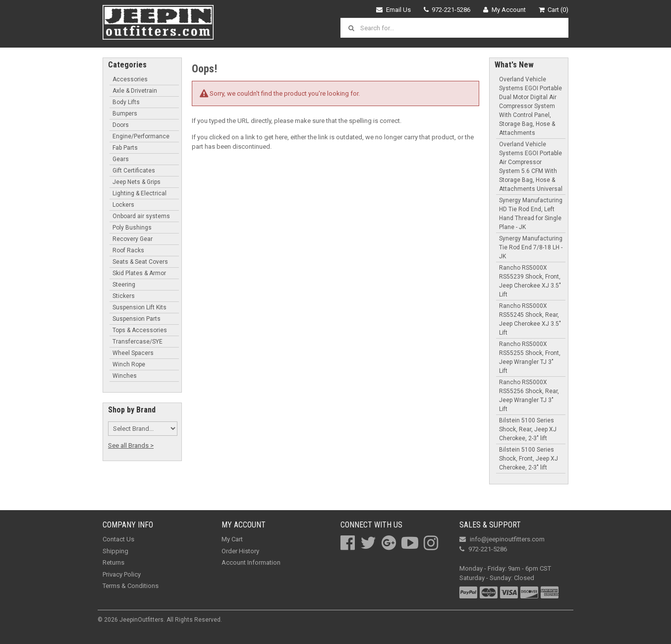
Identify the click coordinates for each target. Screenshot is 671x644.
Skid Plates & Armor (139, 273)
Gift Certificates (134, 171)
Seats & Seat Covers (140, 262)
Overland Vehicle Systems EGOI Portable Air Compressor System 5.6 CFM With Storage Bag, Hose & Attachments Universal (531, 167)
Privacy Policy (122, 574)
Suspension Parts (137, 319)
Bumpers (125, 114)
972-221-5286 (447, 10)
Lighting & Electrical (140, 193)
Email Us (393, 10)
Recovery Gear (133, 239)
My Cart (232, 539)
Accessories (130, 79)
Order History (240, 551)
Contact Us (118, 539)
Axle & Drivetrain (135, 91)
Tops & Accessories (140, 330)
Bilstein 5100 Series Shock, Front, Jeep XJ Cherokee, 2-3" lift (529, 459)
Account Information (251, 562)
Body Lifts (126, 102)
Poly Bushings (132, 228)
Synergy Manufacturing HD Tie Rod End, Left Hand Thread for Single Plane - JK (531, 214)
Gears (121, 159)
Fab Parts (125, 148)
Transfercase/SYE (138, 342)
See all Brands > (131, 445)
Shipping (115, 551)
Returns (113, 562)
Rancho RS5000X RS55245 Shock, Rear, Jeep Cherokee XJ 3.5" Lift (530, 319)
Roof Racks (128, 250)
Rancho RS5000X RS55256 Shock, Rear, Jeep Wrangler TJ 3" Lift (529, 396)
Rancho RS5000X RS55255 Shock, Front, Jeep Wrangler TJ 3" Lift (530, 357)
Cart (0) (554, 10)
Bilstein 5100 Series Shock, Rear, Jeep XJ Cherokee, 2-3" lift (528, 429)
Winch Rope (129, 364)
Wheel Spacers (133, 353)
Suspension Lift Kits (140, 307)
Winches (125, 376)
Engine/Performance (141, 136)
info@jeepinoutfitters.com (502, 539)
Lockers (123, 205)
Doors (121, 125)
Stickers (124, 296)
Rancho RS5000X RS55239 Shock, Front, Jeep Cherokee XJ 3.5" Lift (530, 281)
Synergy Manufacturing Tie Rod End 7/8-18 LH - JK (531, 247)
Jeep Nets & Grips (137, 182)
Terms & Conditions (131, 586)
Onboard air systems (141, 216)
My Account (504, 10)
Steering (124, 285)
